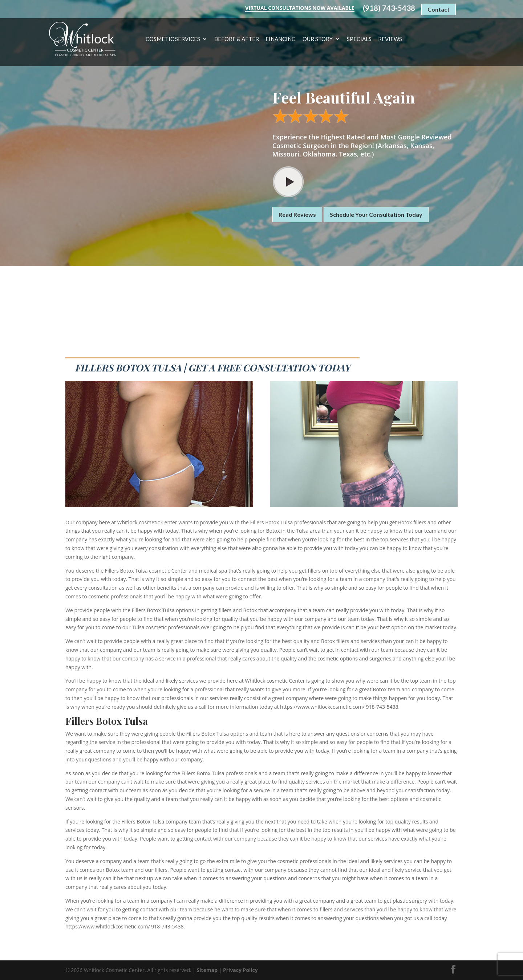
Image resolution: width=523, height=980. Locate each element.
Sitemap (207, 970)
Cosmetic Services (173, 39)
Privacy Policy (240, 970)
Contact (439, 9)
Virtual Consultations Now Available (300, 8)
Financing (281, 39)
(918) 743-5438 (389, 8)
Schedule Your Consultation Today (376, 214)
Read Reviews (297, 214)
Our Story (318, 39)
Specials (359, 39)
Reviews (390, 39)
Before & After (237, 39)
